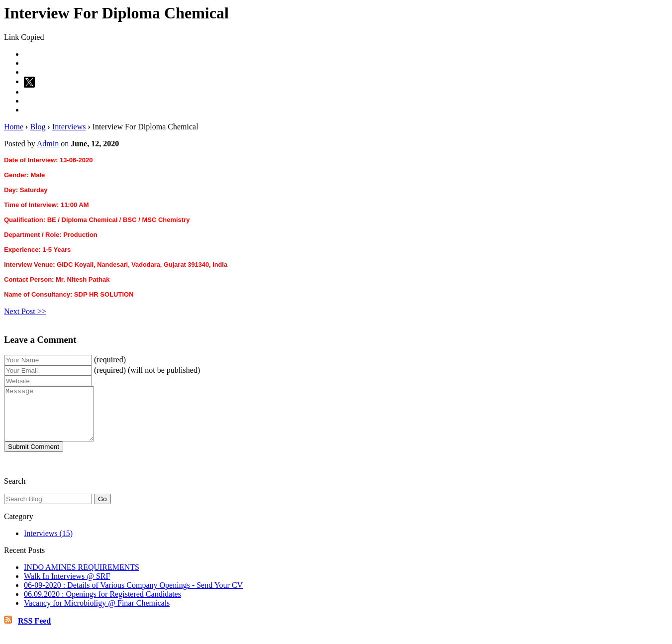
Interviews (69, 127)
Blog (38, 127)
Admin (48, 144)
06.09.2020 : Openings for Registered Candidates (102, 604)
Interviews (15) (48, 544)
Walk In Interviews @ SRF (67, 587)
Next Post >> (25, 311)
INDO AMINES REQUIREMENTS (82, 578)
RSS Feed (34, 631)
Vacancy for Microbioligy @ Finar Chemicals (97, 613)
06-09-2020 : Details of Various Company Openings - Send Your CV (133, 595)
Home (14, 127)
